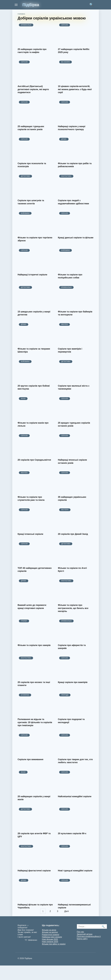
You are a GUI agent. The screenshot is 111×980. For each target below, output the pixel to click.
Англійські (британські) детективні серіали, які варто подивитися (33, 89)
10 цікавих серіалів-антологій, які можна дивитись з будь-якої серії (75, 89)
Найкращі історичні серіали (32, 275)
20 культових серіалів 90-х (72, 833)
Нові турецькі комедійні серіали (75, 870)
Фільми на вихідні (50, 932)
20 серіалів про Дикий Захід (73, 534)
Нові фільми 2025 (50, 939)
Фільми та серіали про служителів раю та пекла (31, 498)
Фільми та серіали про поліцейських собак (70, 276)
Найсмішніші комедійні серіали (75, 796)
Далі (67, 911)
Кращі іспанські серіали (30, 534)
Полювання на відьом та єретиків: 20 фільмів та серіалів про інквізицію (35, 722)
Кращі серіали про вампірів (73, 682)
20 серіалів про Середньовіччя (34, 460)
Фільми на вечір (49, 930)
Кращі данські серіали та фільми (76, 237)
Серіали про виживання (30, 759)
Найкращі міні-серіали (52, 937)
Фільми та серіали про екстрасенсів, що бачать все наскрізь (73, 608)
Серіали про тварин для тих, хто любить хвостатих (75, 761)
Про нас (80, 932)
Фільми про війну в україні (54, 944)
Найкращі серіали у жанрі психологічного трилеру (72, 128)
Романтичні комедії (51, 935)
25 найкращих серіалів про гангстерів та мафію (32, 51)
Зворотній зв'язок (85, 934)
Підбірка (31, 5)
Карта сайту (82, 939)
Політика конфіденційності (89, 936)
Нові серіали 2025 (50, 942)
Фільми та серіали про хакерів (34, 645)
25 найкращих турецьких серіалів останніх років (31, 128)
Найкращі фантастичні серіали (34, 870)
